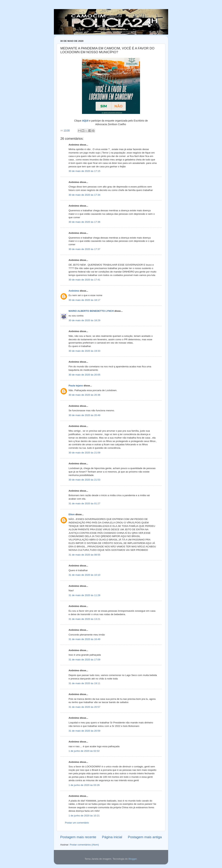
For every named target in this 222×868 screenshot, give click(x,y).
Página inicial (112, 837)
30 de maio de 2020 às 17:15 (84, 171)
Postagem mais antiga (145, 837)
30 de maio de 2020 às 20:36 (84, 395)
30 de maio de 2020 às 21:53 (84, 480)
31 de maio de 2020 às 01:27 (84, 503)
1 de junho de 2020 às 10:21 (84, 816)
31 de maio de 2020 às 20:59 (84, 731)
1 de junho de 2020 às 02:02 (84, 751)
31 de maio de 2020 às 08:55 (84, 555)
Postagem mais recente (78, 837)
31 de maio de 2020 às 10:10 (84, 575)
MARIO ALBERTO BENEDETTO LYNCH (91, 311)
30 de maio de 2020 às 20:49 (84, 415)
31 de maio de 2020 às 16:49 (84, 639)
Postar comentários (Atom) (84, 845)
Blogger (133, 859)
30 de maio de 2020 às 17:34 (84, 195)
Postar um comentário (77, 823)
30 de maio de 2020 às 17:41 (84, 280)
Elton (72, 514)
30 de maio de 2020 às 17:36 (84, 222)
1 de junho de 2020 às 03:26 (84, 785)
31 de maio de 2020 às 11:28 (84, 595)
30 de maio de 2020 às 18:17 (84, 300)
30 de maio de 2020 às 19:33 (84, 351)
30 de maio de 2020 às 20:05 (84, 375)
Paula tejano (76, 386)
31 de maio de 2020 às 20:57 (84, 707)
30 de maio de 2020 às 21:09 (84, 453)
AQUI (85, 121)
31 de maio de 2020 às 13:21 (84, 619)
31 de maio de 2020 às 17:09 (84, 660)
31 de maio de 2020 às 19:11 (84, 683)
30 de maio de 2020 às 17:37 (84, 249)
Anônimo (74, 291)
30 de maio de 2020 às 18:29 (84, 320)
